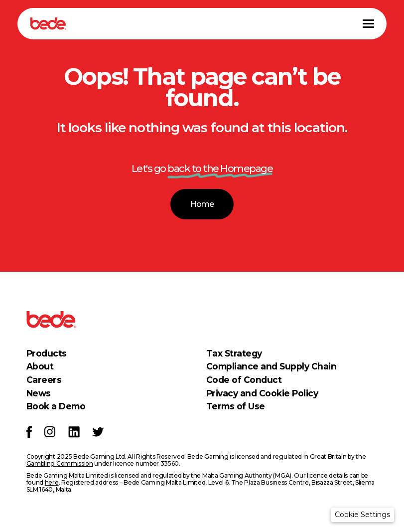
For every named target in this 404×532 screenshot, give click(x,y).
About (40, 366)
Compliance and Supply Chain (271, 366)
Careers (44, 380)
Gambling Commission (60, 463)
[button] (362, 515)
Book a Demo (56, 406)
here (52, 482)
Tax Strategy (234, 353)
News (39, 393)
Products (47, 353)
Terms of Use (236, 406)
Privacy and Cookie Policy (262, 393)
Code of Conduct (244, 380)
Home (202, 204)
